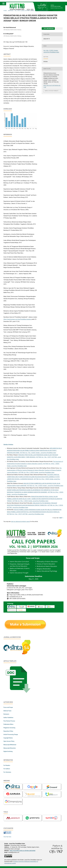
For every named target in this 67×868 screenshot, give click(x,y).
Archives (11, 11)
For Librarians (7, 772)
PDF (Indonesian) (49, 28)
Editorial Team (7, 711)
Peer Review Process (9, 721)
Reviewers (6, 714)
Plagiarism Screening (9, 728)
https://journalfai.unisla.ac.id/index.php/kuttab (23, 851)
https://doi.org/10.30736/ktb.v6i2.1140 (17, 42)
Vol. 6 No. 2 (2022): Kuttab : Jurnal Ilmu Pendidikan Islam (31, 11)
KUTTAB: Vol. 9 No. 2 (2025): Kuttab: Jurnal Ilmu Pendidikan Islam (36, 472)
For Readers (7, 765)
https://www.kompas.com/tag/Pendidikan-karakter (17, 319)
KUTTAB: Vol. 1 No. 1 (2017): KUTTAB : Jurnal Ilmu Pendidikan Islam (25, 514)
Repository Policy (8, 731)
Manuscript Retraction (10, 748)
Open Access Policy (9, 741)
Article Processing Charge (11, 734)
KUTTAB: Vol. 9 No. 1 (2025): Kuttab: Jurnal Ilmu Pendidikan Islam (31, 501)
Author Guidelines (8, 718)
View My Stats (7, 837)
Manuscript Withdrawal (10, 745)
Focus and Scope (8, 707)
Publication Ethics (8, 724)
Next (61, 518)
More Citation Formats (52, 91)
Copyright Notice (8, 738)
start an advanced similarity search (21, 522)
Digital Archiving (8, 751)
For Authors (7, 769)
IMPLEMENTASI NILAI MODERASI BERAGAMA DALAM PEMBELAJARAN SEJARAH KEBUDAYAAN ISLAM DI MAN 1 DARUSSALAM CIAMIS (34, 451)
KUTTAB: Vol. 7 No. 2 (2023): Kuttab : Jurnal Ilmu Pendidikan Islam (38, 453)
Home (5, 11)
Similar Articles (8, 445)
